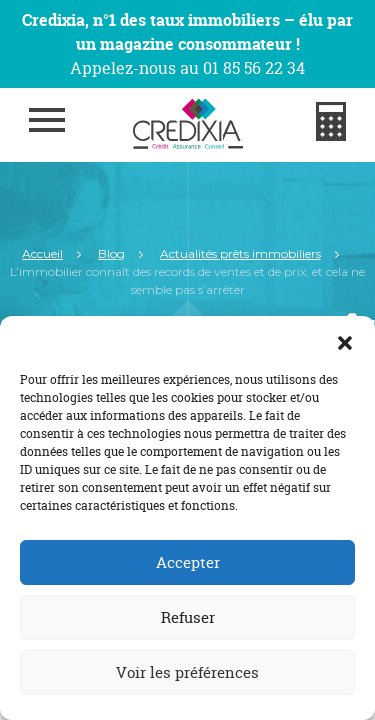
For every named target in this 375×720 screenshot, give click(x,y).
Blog (111, 253)
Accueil (42, 253)
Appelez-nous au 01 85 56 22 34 (187, 68)
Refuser (188, 617)
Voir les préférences (187, 672)
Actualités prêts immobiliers (240, 253)
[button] (345, 341)
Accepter (188, 562)
